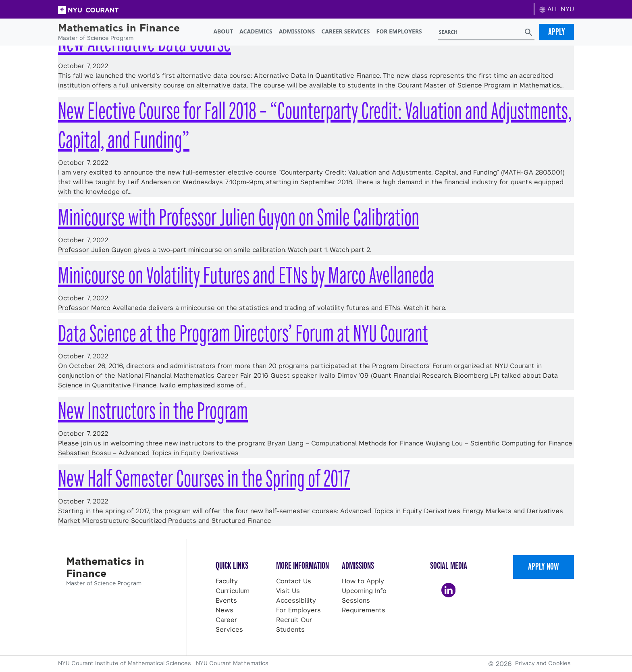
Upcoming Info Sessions (364, 596)
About (223, 31)
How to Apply (363, 581)
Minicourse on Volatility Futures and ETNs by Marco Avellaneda (246, 276)
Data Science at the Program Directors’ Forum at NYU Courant (243, 334)
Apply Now (544, 566)
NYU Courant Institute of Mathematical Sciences (125, 663)
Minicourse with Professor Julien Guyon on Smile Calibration (239, 217)
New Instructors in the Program (153, 411)
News (225, 610)
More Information (302, 566)
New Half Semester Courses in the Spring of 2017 (204, 479)
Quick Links (232, 566)
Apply (557, 32)
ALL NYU (557, 9)
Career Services (345, 31)
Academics (256, 31)
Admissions (297, 31)
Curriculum (233, 591)
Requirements (364, 610)
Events (226, 600)
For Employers (399, 31)
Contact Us (294, 581)
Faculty (227, 581)
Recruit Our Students (294, 625)
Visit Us (288, 591)
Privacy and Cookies (543, 663)
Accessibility (296, 600)
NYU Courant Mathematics (232, 663)
